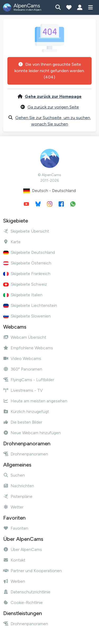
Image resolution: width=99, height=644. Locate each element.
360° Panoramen (23, 369)
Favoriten (16, 528)
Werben (14, 581)
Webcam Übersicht (25, 337)
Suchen (14, 475)
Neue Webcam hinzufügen (32, 433)
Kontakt (14, 560)
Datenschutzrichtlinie (27, 592)
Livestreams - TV (23, 390)
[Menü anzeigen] (90, 7)
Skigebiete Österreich (27, 263)
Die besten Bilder (23, 422)
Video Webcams (22, 358)
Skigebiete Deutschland (29, 252)
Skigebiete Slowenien (27, 316)
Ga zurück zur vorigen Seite (53, 107)
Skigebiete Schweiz (25, 284)
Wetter (13, 507)
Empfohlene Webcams (28, 348)
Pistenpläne (18, 496)
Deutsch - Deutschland (49, 191)
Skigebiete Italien (23, 295)
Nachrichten (19, 486)
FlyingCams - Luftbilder (29, 380)
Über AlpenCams (23, 549)
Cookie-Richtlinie (23, 602)
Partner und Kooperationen (32, 571)
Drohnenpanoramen (26, 454)
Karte (12, 242)
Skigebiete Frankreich (27, 274)
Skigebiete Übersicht (26, 231)
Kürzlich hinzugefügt (26, 412)
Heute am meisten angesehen (35, 401)
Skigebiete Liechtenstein (30, 305)
